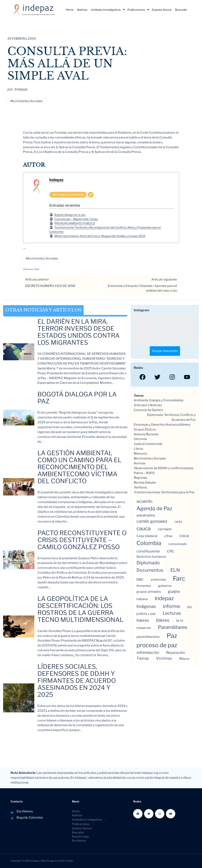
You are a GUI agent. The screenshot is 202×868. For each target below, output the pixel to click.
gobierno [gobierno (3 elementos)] (165, 586)
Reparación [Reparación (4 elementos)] (176, 652)
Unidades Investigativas (106, 10)
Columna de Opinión (148, 410)
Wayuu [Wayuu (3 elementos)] (184, 658)
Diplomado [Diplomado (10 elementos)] (148, 563)
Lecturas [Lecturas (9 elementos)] (172, 613)
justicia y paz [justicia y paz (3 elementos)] (146, 614)
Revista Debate (145, 483)
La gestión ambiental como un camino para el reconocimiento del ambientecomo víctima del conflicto (79, 467)
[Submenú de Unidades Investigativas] (124, 10)
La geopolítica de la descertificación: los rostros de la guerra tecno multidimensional (80, 609)
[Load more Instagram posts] (165, 351)
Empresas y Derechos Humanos (157, 425)
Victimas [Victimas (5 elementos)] (164, 658)
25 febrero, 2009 (31, 269)
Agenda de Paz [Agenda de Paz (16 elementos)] (154, 508)
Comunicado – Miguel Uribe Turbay (76, 219)
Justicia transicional (148, 444)
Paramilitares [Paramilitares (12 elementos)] (173, 627)
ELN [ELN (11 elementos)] (175, 570)
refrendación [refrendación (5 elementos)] (148, 652)
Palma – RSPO (144, 473)
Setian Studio (66, 861)
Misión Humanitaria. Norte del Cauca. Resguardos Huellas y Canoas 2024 (100, 236)
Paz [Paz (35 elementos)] (172, 636)
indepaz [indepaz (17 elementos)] (164, 598)
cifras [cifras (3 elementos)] (168, 536)
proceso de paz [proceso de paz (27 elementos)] (157, 645)
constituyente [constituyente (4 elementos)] (148, 551)
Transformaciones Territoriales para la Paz (164, 492)
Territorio (140, 487)
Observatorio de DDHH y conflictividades (164, 468)
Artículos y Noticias (148, 405)
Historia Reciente (146, 434)
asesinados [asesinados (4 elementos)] (146, 515)
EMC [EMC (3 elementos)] (140, 580)
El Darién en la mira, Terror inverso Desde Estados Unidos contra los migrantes (78, 332)
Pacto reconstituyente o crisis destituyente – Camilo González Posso (82, 540)
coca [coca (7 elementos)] (184, 536)
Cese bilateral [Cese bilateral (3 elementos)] (147, 536)
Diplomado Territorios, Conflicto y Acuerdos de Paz (171, 417)
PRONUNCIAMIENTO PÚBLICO (75, 223)
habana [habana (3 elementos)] (142, 599)
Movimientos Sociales (26, 101)
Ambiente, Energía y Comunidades (159, 400)
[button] (141, 321)
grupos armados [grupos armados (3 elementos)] (149, 592)
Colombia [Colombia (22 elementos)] (149, 543)
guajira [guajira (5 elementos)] (174, 591)
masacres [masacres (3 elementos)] (144, 628)
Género (185, 425)
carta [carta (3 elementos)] (178, 522)
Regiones (140, 478)
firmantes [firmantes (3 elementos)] (144, 586)
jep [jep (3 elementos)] (190, 607)
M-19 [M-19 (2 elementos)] (180, 621)
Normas (140, 463)
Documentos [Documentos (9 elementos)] (150, 570)
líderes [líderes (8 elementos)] (163, 620)
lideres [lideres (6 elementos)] (143, 620)
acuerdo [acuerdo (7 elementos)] (144, 501)
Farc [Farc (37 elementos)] (179, 578)
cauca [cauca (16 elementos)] (144, 528)
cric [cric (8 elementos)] (171, 551)
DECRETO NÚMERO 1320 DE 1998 (50, 286)
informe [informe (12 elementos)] (171, 606)
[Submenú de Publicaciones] (148, 10)
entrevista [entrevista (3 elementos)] (158, 580)
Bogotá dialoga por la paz (70, 215)
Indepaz (56, 180)
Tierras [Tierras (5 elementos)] (143, 658)
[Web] (91, 195)
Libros (138, 449)
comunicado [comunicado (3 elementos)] (178, 544)
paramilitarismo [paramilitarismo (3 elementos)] (148, 637)
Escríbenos (25, 811)
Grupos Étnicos (145, 429)
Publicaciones (136, 10)
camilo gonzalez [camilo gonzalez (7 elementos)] (152, 521)
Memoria (140, 454)
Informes (140, 439)
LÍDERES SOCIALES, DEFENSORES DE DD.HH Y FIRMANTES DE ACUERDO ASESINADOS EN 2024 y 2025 (77, 681)
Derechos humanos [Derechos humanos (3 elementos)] (151, 557)
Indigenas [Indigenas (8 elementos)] (146, 606)
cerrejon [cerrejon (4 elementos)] (165, 529)
